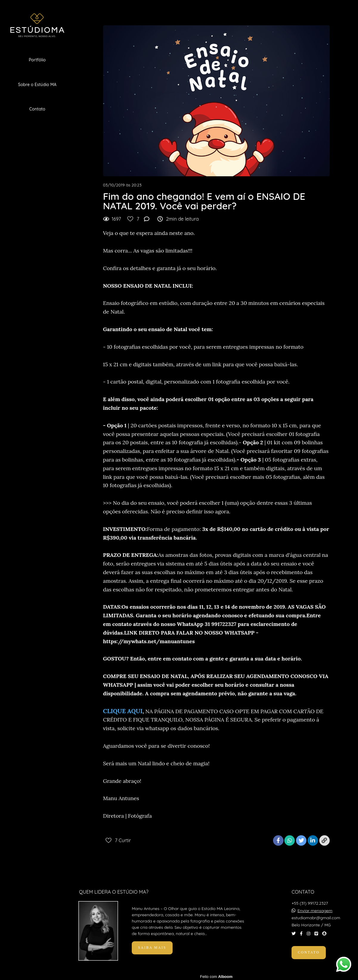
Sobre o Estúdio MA (37, 85)
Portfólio (37, 60)
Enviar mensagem (315, 909)
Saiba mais (152, 946)
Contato (37, 109)
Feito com (216, 975)
